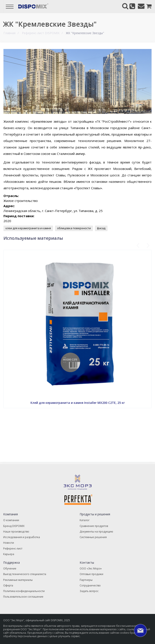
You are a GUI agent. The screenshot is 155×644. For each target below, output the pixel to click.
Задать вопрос (89, 590)
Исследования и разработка (21, 537)
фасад (101, 228)
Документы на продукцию (96, 531)
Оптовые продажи (91, 574)
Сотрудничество (90, 585)
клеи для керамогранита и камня (28, 228)
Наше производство (16, 531)
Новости (9, 543)
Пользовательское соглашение (23, 596)
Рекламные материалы (18, 579)
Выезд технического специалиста (25, 574)
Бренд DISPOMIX (14, 526)
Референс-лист (13, 548)
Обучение (10, 568)
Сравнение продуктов (94, 526)
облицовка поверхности (74, 228)
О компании (11, 520)
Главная (9, 33)
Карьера (9, 554)
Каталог (85, 520)
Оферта (8, 585)
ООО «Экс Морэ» (90, 568)
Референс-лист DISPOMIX (41, 33)
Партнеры (86, 579)
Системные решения (93, 537)
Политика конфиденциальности (24, 590)
